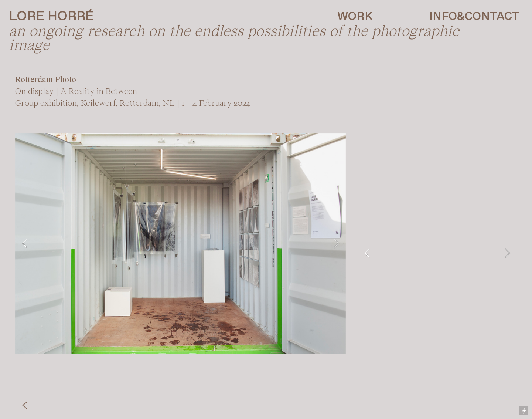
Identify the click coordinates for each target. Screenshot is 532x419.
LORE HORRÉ (51, 17)
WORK (355, 17)
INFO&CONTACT (474, 17)
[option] (180, 243)
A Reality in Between (99, 92)
